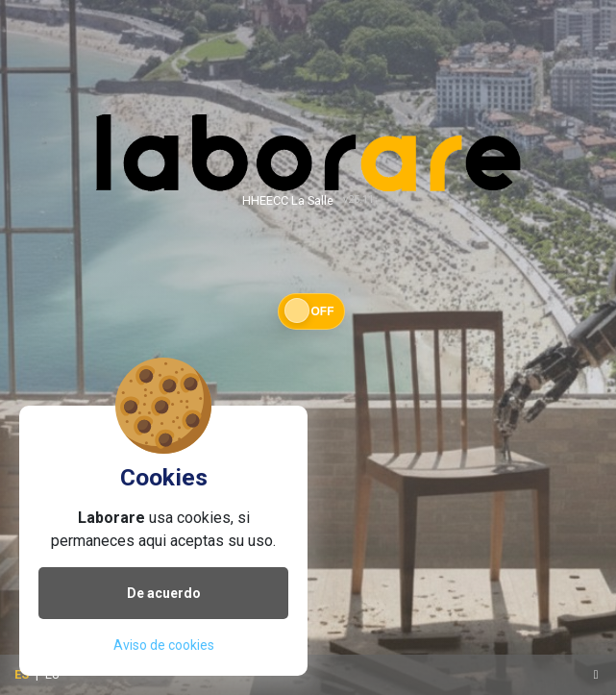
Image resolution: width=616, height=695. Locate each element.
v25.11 (358, 199)
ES (22, 674)
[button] (308, 311)
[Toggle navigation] (596, 675)
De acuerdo (164, 593)
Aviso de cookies (164, 645)
